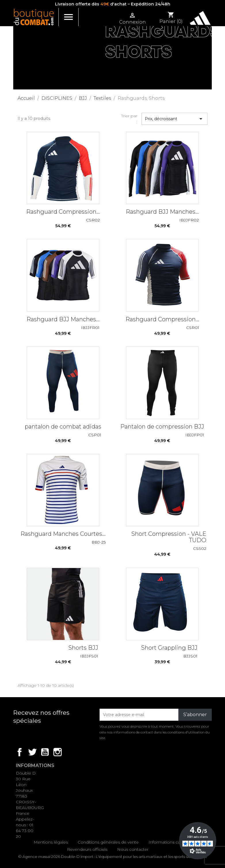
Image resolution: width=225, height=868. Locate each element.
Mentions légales (51, 842)
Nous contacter (133, 849)
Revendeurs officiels (87, 849)
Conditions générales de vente (108, 842)
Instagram (58, 752)
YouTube (45, 752)
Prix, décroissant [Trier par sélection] (175, 119)
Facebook (20, 752)
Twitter (32, 752)
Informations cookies (170, 842)
